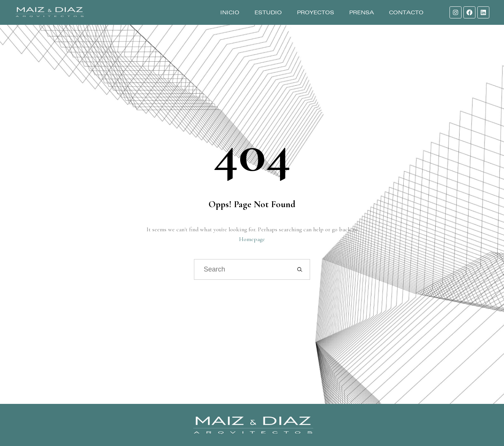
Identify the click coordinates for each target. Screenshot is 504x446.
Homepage (252, 239)
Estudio (268, 12)
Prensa (362, 12)
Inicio (230, 12)
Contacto (406, 12)
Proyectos (316, 12)
